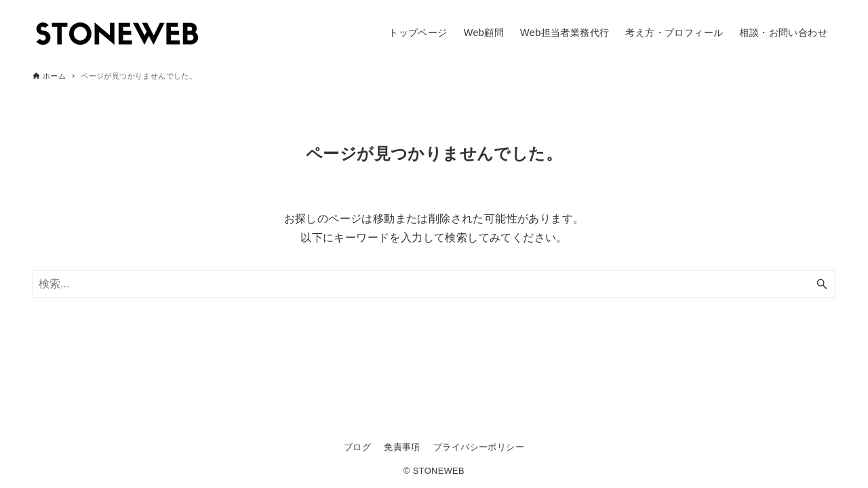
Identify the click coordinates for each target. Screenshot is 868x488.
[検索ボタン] (822, 284)
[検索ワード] (434, 284)
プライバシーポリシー (479, 447)
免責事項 (402, 447)
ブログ (357, 447)
